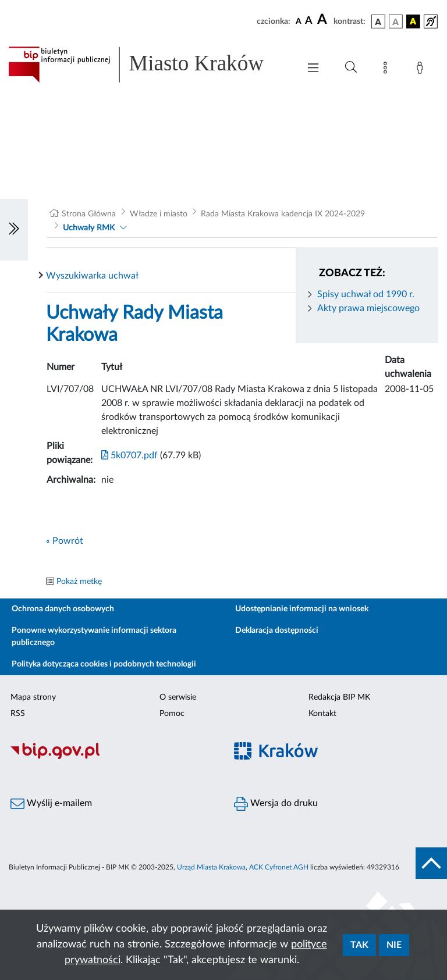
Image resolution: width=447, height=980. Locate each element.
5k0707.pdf (130, 455)
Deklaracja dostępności (277, 630)
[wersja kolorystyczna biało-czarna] (396, 22)
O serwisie (178, 697)
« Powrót (65, 541)
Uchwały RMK (89, 228)
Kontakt (322, 714)
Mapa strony (33, 697)
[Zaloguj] (422, 70)
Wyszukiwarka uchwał (92, 276)
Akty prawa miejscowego (368, 308)
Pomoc (172, 714)
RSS (18, 714)
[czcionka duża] (324, 20)
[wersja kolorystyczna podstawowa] (378, 22)
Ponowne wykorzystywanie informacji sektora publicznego (94, 637)
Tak (359, 945)
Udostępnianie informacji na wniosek (302, 609)
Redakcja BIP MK (339, 697)
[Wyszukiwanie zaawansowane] (351, 67)
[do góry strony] (431, 863)
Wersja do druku (276, 804)
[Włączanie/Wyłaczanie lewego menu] (14, 230)
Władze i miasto (159, 214)
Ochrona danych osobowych (63, 609)
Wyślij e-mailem (51, 804)
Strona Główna (89, 214)
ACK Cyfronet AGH (279, 867)
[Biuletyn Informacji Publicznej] (112, 758)
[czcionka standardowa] (299, 21)
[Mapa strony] (388, 70)
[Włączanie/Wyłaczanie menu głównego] (313, 69)
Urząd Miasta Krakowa (211, 867)
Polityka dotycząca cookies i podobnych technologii (104, 664)
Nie (394, 945)
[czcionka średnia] (309, 21)
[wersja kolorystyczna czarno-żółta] (413, 22)
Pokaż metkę (79, 582)
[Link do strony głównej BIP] (148, 65)
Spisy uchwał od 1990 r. (366, 294)
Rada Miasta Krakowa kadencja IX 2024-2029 (283, 214)
